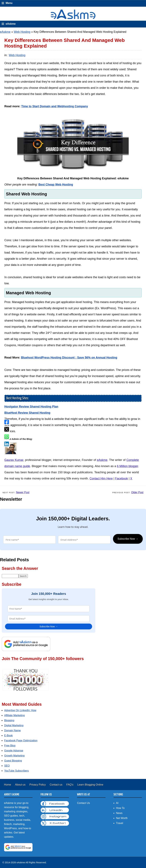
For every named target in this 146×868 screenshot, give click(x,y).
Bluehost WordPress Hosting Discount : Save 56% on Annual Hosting (69, 358)
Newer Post (23, 492)
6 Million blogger (127, 466)
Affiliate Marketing (14, 715)
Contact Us (83, 803)
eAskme (5, 32)
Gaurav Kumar (14, 460)
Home (8, 785)
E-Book (8, 735)
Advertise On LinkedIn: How (20, 710)
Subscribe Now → (128, 539)
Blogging (9, 720)
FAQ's (70, 785)
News (119, 813)
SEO (7, 766)
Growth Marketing (14, 756)
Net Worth (122, 818)
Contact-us (56, 785)
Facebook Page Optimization (21, 741)
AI (117, 803)
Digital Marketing (14, 725)
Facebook (121, 478)
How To (120, 808)
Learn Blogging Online (90, 785)
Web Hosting (22, 32)
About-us (21, 785)
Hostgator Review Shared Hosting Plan (31, 407)
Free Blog (10, 746)
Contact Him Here (101, 478)
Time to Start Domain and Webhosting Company (55, 106)
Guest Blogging (13, 761)
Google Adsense (14, 751)
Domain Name (12, 730)
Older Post (137, 492)
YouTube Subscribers (17, 771)
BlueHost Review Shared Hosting (27, 413)
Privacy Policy (38, 785)
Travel (120, 823)
